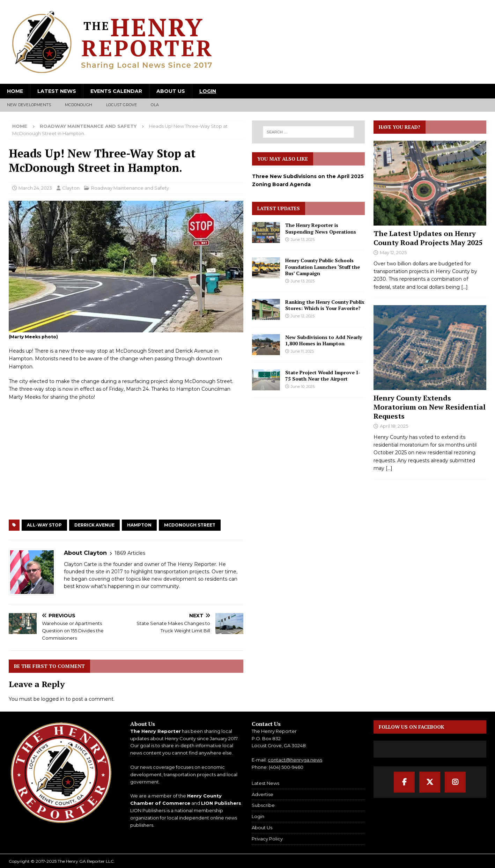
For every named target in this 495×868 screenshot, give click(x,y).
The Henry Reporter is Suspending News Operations (321, 228)
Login (208, 91)
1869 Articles (130, 553)
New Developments (29, 105)
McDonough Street (190, 525)
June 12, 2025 (303, 316)
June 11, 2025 (302, 351)
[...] (464, 287)
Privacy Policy (267, 839)
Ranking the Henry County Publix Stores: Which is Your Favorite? (325, 305)
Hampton (139, 525)
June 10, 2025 (303, 387)
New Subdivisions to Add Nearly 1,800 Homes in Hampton (324, 340)
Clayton (71, 188)
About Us (171, 91)
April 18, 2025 (394, 426)
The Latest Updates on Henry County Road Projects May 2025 (428, 238)
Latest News (57, 91)
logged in (53, 699)
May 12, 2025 (393, 252)
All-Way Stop (44, 525)
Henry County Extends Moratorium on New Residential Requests (430, 407)
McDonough (79, 105)
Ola (155, 105)
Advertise (263, 794)
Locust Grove (121, 105)
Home (15, 91)
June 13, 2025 (303, 240)
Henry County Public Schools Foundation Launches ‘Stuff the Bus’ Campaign (323, 267)
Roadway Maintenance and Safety (130, 188)
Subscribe (263, 805)
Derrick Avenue (94, 525)
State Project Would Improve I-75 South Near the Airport (323, 376)
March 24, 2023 (35, 188)
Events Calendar (116, 91)
